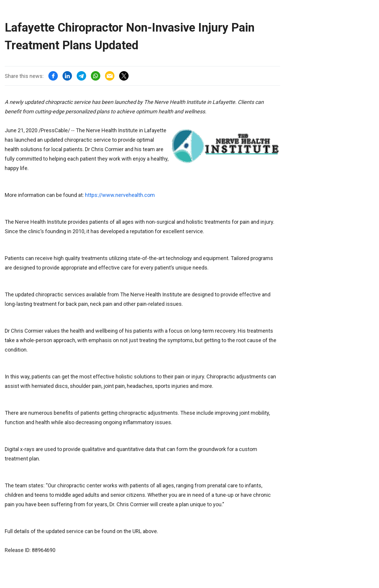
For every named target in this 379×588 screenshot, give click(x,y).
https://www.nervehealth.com (120, 195)
